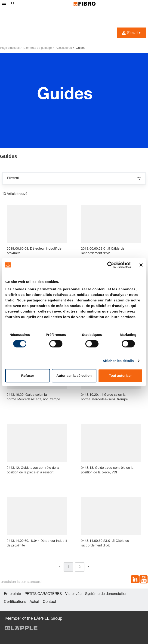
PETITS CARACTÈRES (43, 594)
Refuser (28, 376)
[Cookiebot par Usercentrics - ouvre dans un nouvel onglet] (111, 265)
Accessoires (64, 48)
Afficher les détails (118, 361)
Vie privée (73, 594)
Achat (34, 602)
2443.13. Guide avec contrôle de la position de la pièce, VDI (107, 470)
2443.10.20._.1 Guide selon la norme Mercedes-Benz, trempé (104, 397)
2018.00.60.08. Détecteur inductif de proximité (34, 251)
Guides (81, 48)
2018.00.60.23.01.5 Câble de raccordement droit (103, 251)
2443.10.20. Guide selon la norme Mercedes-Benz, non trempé (33, 397)
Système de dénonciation (106, 594)
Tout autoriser (120, 376)
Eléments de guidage (38, 48)
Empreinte (12, 594)
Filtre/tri (74, 178)
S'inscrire (131, 33)
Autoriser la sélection (74, 376)
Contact (49, 602)
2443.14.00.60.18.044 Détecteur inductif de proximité (37, 543)
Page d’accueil (10, 48)
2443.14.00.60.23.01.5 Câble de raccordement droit (105, 543)
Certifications (15, 602)
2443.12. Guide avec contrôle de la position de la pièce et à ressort (33, 470)
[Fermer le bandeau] (141, 265)
